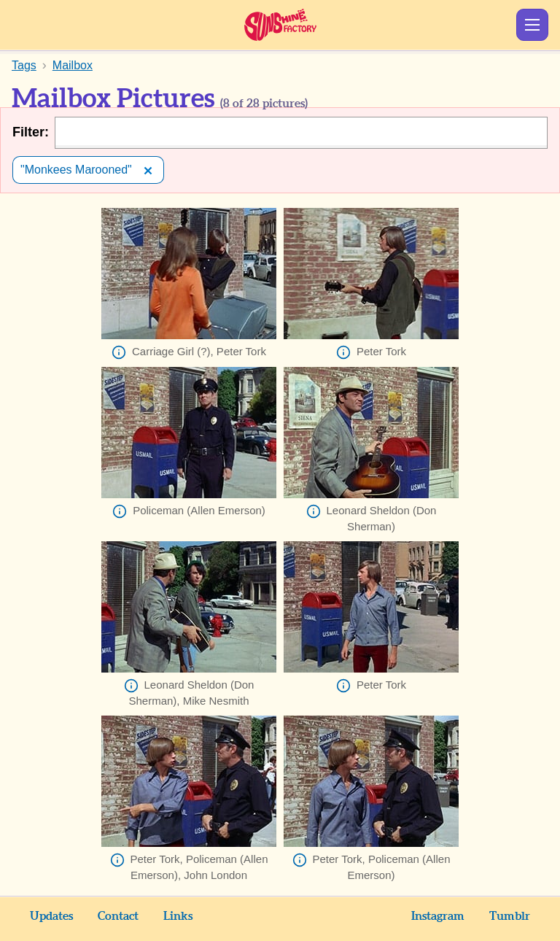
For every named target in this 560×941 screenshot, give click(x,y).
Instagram (438, 916)
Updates (51, 916)
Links (178, 916)
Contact (118, 916)
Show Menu (532, 25)
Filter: (31, 132)
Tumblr (510, 916)
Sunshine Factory (280, 25)
